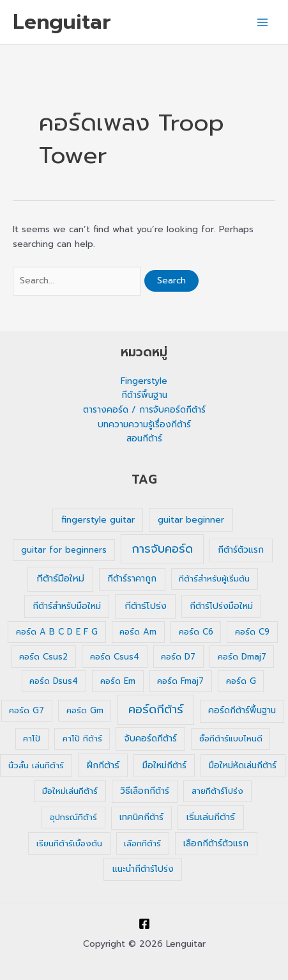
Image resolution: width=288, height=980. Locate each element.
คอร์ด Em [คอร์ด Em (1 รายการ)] (118, 681)
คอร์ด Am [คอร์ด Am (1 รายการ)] (138, 632)
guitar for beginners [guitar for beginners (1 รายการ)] (64, 550)
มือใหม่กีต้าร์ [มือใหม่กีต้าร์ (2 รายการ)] (164, 765)
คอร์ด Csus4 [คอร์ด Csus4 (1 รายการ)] (115, 657)
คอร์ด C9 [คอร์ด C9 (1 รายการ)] (252, 632)
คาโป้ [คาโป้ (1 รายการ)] (32, 739)
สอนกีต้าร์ (144, 439)
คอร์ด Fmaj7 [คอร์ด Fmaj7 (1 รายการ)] (180, 681)
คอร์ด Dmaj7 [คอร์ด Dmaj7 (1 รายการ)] (242, 657)
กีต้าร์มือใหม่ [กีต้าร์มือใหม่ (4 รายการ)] (60, 578)
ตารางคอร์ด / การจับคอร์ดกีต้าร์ (144, 410)
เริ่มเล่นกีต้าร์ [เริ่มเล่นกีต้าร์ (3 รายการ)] (211, 817)
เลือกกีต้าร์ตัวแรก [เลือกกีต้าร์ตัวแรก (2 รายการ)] (216, 843)
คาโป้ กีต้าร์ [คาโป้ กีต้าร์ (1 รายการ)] (82, 739)
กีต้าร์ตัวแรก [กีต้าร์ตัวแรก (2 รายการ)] (241, 550)
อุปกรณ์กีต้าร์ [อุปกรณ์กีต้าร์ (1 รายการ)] (73, 817)
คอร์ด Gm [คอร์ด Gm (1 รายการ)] (85, 710)
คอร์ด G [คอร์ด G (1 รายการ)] (241, 681)
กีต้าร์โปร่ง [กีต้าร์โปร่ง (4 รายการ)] (146, 606)
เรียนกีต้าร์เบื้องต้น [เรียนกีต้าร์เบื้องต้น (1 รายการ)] (69, 843)
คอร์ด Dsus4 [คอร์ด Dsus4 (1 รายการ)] (54, 681)
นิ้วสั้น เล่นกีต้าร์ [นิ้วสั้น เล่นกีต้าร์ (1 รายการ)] (36, 765)
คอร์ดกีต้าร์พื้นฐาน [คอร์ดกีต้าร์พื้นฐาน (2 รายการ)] (242, 710)
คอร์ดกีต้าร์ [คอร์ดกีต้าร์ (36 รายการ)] (156, 709)
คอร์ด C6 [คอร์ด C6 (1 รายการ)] (196, 632)
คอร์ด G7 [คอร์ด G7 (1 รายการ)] (27, 710)
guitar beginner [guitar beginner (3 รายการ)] (191, 520)
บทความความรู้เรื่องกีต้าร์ (144, 424)
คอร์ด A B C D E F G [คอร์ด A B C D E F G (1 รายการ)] (57, 632)
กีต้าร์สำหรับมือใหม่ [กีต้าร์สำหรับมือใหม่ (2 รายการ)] (67, 606)
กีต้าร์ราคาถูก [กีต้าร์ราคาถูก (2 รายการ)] (132, 579)
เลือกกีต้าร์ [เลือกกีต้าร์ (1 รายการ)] (142, 843)
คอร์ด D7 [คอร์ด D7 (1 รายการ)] (178, 657)
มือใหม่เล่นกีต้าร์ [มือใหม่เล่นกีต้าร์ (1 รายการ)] (70, 791)
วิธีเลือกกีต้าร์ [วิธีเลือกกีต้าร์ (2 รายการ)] (145, 791)
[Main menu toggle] (263, 22)
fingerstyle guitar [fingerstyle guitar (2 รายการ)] (98, 520)
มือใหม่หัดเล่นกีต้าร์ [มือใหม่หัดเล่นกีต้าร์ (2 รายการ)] (243, 765)
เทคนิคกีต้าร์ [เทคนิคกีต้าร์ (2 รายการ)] (141, 817)
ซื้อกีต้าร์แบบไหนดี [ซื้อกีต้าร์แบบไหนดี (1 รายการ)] (231, 739)
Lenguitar (62, 22)
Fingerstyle (144, 381)
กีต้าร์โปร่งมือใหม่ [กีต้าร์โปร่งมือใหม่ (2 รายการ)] (221, 606)
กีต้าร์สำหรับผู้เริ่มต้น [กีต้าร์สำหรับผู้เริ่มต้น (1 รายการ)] (214, 579)
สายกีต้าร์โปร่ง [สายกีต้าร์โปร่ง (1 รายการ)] (217, 791)
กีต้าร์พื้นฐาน (144, 395)
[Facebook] (144, 924)
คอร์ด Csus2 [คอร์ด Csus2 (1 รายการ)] (43, 657)
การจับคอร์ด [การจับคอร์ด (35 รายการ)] (162, 549)
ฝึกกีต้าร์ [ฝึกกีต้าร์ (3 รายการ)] (103, 765)
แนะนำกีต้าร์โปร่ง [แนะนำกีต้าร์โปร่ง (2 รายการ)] (143, 869)
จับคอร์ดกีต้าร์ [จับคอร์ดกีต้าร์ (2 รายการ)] (151, 739)
